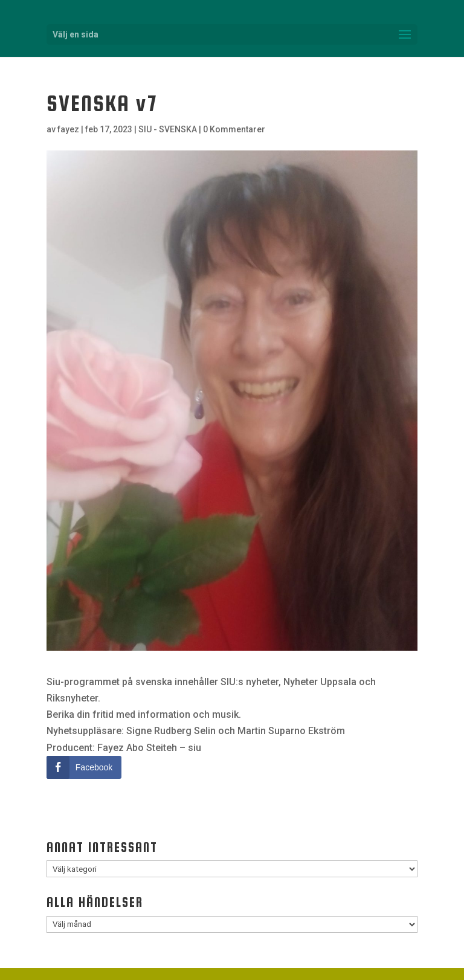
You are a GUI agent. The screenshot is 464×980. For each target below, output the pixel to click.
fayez (68, 129)
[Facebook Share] (84, 767)
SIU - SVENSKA (168, 129)
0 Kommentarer (234, 129)
